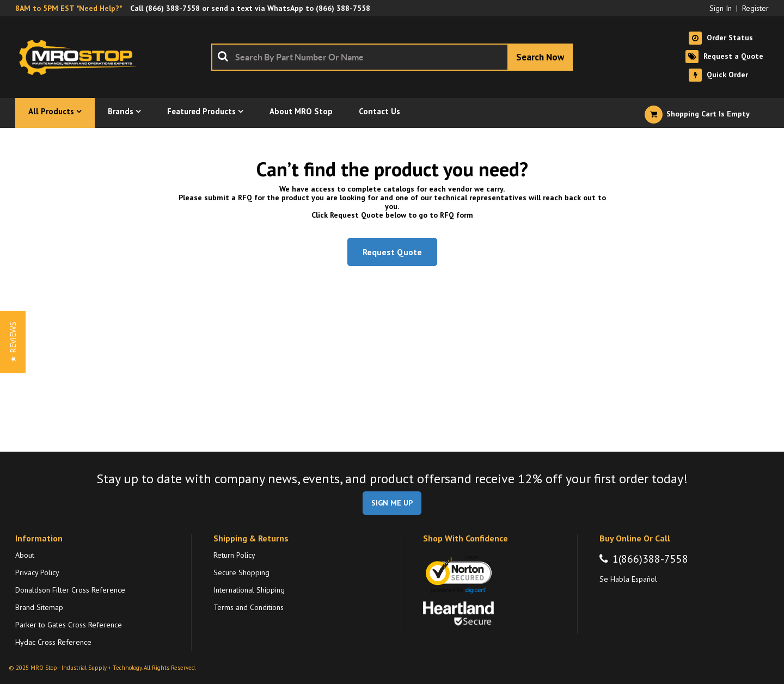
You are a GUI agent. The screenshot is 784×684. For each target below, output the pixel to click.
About (25, 555)
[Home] (81, 57)
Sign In (721, 8)
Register (755, 8)
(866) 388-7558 (173, 8)
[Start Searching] (540, 57)
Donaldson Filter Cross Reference (70, 590)
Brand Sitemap (39, 607)
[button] (13, 342)
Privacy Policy (37, 572)
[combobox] (392, 57)
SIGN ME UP (392, 503)
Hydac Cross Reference (53, 642)
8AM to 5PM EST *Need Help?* (69, 8)
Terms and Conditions (249, 607)
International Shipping (249, 590)
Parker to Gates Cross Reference (69, 625)
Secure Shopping (241, 572)
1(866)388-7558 (650, 559)
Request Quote (392, 252)
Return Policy (234, 555)
